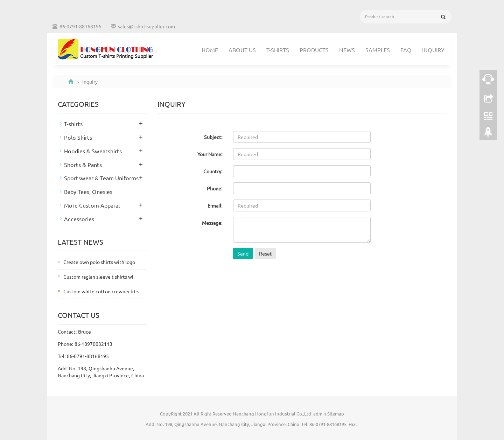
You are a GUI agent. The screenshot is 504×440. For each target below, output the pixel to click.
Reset (265, 253)
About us (242, 50)
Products (314, 50)
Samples (378, 50)
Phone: (215, 188)
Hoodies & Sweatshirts (93, 151)
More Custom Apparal (92, 205)
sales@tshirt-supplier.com (146, 26)
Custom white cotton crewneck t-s (101, 291)
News (347, 50)
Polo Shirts (78, 137)
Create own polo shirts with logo (99, 262)
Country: (213, 171)
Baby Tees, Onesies (88, 191)
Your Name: (210, 154)
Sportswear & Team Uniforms (101, 178)
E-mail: (215, 205)
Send (243, 253)
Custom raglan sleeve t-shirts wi (98, 277)
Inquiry (433, 50)
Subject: (213, 137)
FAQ (406, 50)
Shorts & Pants (83, 165)
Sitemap (336, 414)
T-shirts (278, 50)
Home (210, 50)
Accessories (79, 219)
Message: (212, 223)
